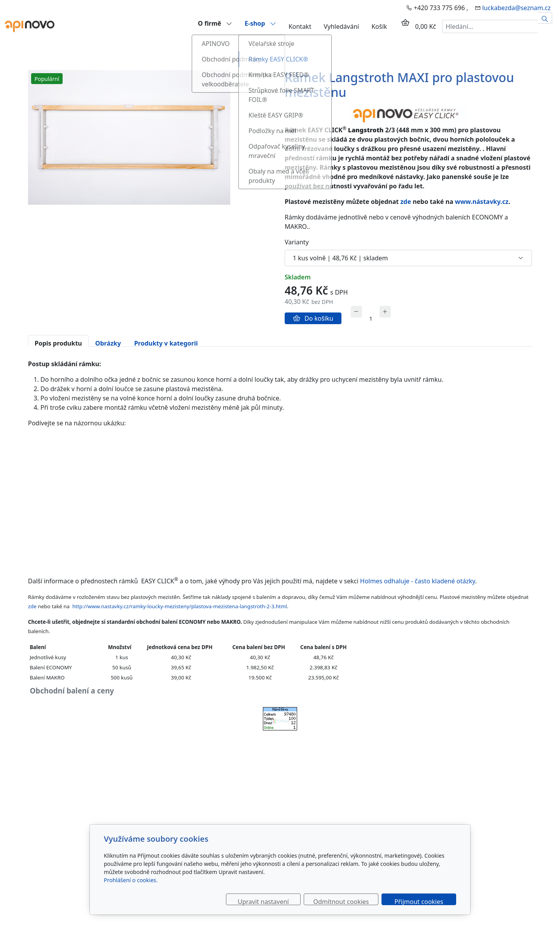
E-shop (260, 23)
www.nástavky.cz (482, 202)
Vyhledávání (341, 26)
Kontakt (300, 26)
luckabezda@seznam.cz (516, 8)
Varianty (297, 242)
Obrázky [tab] (108, 343)
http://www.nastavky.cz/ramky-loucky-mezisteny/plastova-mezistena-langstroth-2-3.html (180, 606)
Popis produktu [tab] (58, 343)
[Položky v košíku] (405, 23)
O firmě (215, 23)
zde (406, 202)
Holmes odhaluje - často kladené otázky (417, 581)
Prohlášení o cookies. (131, 880)
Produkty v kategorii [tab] (166, 343)
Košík (379, 26)
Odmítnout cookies (341, 901)
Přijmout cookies (419, 901)
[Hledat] (545, 18)
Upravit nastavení (263, 901)
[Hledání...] (490, 26)
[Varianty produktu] (408, 258)
